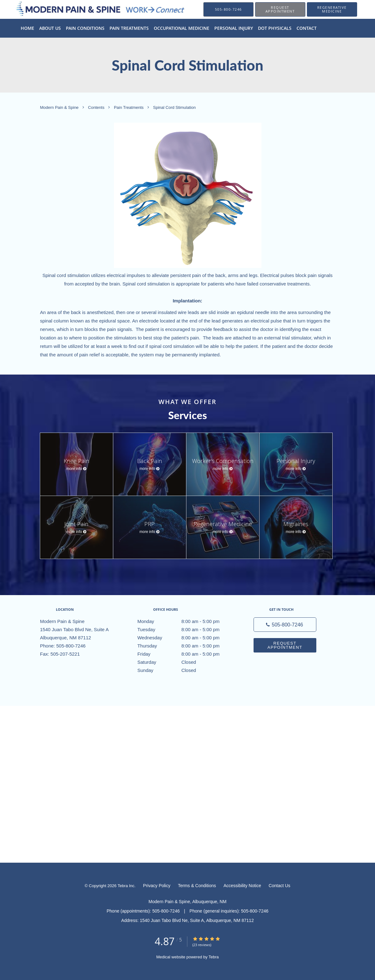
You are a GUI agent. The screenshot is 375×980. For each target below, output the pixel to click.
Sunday (186, 670)
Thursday (186, 646)
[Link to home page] (92, 9)
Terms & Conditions (197, 886)
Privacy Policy (157, 886)
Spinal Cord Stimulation (174, 108)
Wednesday (186, 638)
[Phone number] (285, 625)
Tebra (214, 957)
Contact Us (279, 886)
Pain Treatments (129, 108)
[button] (280, 9)
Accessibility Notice (242, 886)
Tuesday (186, 630)
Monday (186, 621)
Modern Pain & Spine (60, 108)
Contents (97, 108)
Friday (186, 654)
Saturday (186, 662)
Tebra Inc (126, 886)
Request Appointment (285, 645)
